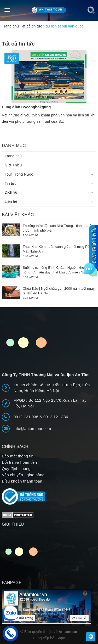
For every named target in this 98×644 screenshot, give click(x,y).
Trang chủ (13, 156)
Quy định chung (16, 469)
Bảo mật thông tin (18, 456)
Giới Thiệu (13, 165)
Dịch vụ (11, 192)
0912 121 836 (56, 417)
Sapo (61, 638)
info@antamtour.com (32, 429)
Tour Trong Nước (19, 174)
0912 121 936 (27, 417)
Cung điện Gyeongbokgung (26, 107)
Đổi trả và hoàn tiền (19, 462)
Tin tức (10, 183)
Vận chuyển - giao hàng (23, 475)
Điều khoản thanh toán (22, 481)
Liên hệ (11, 201)
